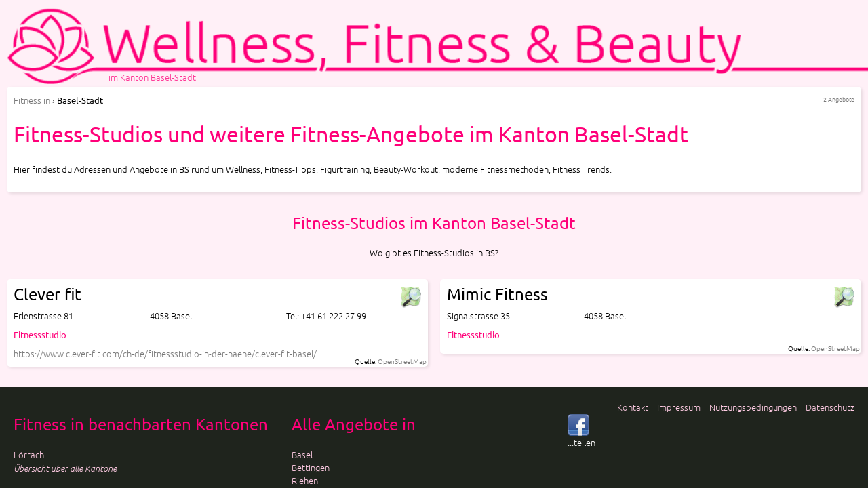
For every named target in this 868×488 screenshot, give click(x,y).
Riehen (305, 480)
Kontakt (633, 407)
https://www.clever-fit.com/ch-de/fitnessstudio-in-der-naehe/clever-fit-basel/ (165, 353)
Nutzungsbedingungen (753, 407)
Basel (302, 454)
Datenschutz (830, 407)
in (32, 100)
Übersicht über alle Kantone (65, 468)
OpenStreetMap (402, 361)
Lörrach (29, 454)
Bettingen (311, 467)
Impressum (679, 407)
